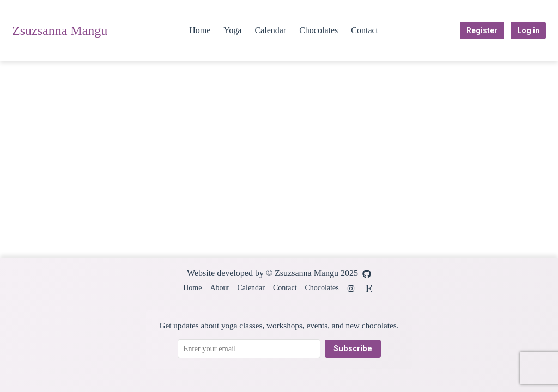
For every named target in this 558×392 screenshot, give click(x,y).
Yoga (232, 30)
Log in (528, 30)
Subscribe (353, 349)
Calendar (270, 30)
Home (200, 30)
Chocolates (319, 30)
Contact (365, 30)
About (219, 288)
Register (482, 30)
